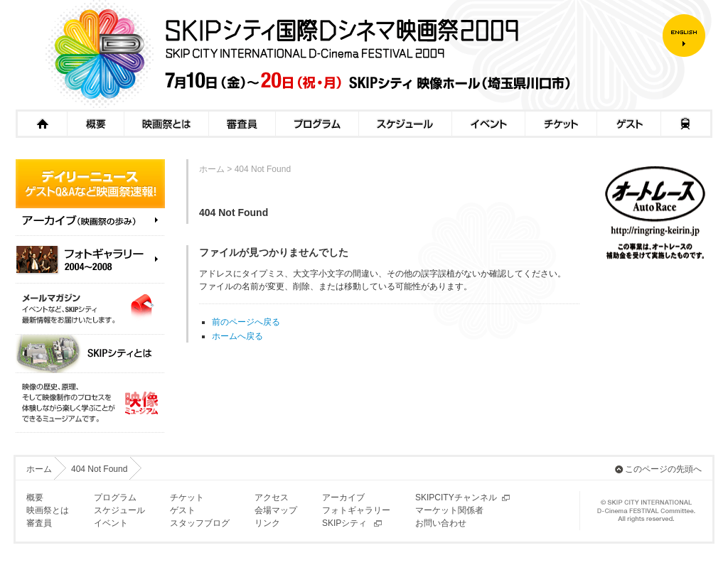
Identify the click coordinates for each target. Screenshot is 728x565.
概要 (95, 124)
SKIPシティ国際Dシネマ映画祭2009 (339, 55)
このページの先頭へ (663, 469)
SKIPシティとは (90, 354)
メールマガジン (90, 309)
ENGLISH (687, 36)
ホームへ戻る (237, 336)
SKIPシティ (344, 523)
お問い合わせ (441, 523)
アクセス (686, 124)
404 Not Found (99, 469)
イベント (488, 124)
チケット (561, 124)
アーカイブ (343, 497)
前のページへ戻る (246, 322)
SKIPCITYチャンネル (456, 497)
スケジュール (405, 124)
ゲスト (628, 124)
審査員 (242, 124)
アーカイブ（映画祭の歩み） (90, 226)
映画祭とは (166, 124)
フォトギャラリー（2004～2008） (90, 260)
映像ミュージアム (90, 403)
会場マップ (276, 510)
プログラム (317, 124)
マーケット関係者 (449, 510)
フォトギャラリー (356, 510)
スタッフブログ (200, 523)
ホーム (41, 124)
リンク (267, 523)
